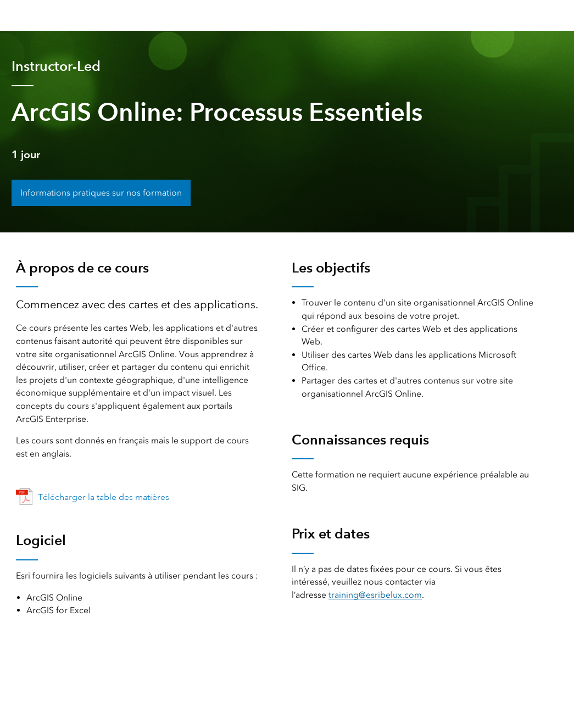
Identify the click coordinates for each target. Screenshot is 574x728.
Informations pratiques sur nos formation (101, 193)
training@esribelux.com (375, 595)
